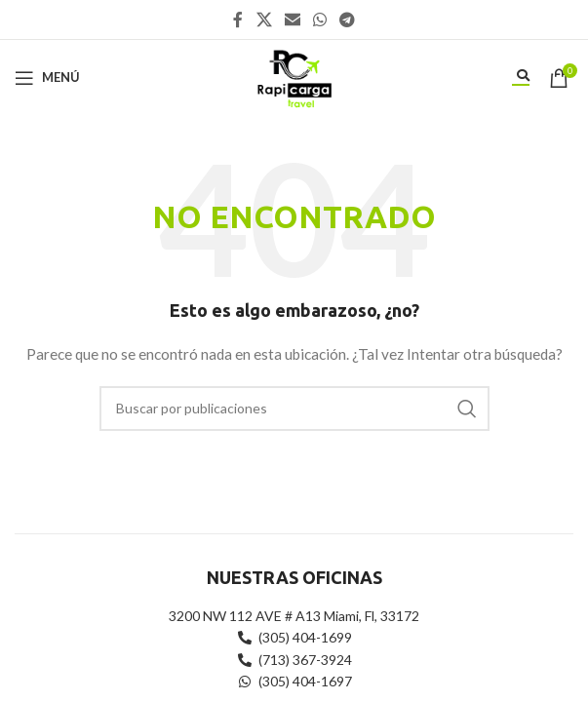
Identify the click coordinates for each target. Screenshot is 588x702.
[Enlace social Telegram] (348, 19)
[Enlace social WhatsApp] (320, 19)
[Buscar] (294, 409)
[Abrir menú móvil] (47, 78)
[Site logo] (294, 76)
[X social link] (264, 19)
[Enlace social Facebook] (238, 19)
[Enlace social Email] (292, 19)
